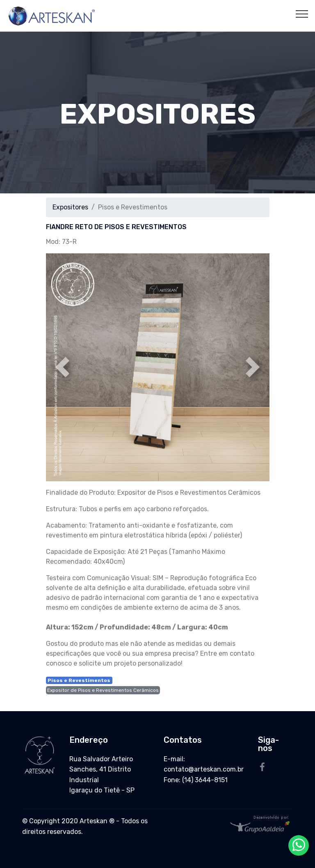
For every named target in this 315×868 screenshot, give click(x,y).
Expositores (70, 207)
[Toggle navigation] (302, 14)
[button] (63, 367)
